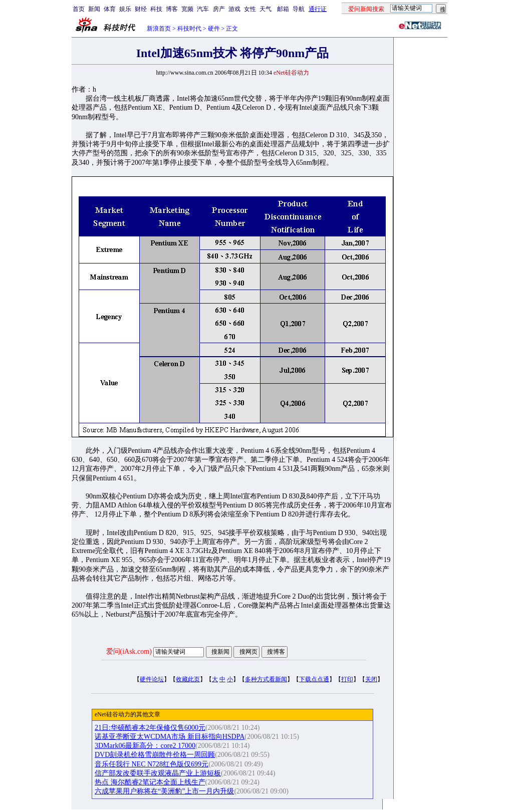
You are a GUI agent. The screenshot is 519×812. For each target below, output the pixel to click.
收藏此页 (188, 679)
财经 (141, 9)
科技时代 (189, 29)
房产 (219, 9)
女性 (250, 9)
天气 (266, 9)
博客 (172, 9)
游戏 (234, 9)
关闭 (371, 679)
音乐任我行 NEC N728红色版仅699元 (152, 764)
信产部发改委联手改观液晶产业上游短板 (158, 773)
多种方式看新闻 (266, 679)
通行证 (318, 9)
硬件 (214, 29)
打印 (347, 679)
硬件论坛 (152, 679)
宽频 (187, 9)
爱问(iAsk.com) (129, 651)
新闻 (94, 9)
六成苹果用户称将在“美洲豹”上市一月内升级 (164, 791)
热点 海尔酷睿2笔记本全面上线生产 (150, 782)
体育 (110, 9)
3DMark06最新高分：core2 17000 (145, 746)
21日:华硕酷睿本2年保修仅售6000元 (150, 728)
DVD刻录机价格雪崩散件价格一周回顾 (155, 755)
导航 (299, 9)
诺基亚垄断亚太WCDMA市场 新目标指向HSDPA (170, 737)
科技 (156, 9)
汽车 (203, 9)
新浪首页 (159, 29)
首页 (79, 9)
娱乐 (125, 9)
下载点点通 (314, 679)
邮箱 (283, 9)
